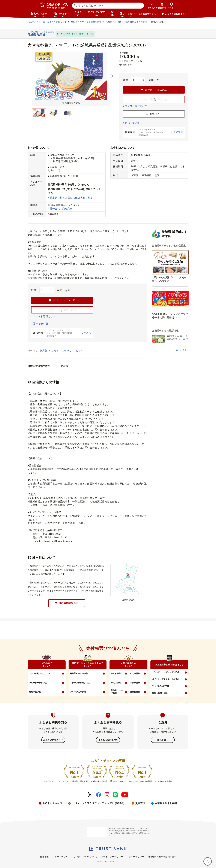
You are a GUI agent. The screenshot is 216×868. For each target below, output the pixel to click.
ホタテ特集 (135, 683)
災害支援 (140, 803)
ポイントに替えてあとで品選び (166, 679)
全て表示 (178, 132)
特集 (112, 14)
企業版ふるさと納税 (166, 803)
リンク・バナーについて (85, 856)
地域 (61, 14)
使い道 (128, 14)
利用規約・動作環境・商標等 (162, 856)
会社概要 (44, 856)
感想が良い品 (35, 692)
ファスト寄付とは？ (136, 106)
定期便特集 (135, 692)
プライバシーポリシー (112, 856)
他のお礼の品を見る (61, 208)
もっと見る (181, 350)
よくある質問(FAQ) (108, 740)
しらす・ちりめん (62, 351)
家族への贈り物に (160, 693)
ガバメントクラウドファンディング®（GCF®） (99, 803)
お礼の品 (40, 14)
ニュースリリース (61, 856)
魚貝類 (44, 351)
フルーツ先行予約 (78, 692)
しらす (80, 351)
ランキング (77, 14)
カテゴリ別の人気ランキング (42, 673)
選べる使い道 (132, 123)
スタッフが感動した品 (80, 683)
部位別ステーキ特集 (117, 692)
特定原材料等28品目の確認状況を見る (71, 198)
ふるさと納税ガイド (53, 740)
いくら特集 (135, 673)
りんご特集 (116, 683)
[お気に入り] (208, 861)
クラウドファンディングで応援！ (167, 672)
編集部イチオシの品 (79, 673)
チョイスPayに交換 (160, 686)
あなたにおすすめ (97, 14)
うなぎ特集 (116, 673)
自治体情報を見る (67, 603)
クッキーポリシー (135, 856)
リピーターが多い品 (38, 683)
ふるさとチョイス (52, 803)
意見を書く (163, 740)
